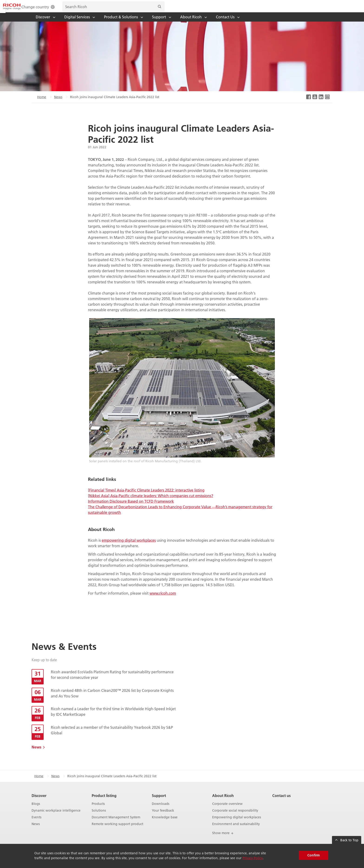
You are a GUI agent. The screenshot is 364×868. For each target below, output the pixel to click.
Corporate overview (227, 810)
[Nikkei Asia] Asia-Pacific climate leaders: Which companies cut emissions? (151, 502)
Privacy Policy (252, 858)
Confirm (314, 855)
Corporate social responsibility (235, 817)
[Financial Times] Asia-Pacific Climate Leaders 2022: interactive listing (146, 496)
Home (42, 103)
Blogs (36, 810)
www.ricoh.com (163, 599)
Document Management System (116, 824)
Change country (203, 10)
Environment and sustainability (236, 830)
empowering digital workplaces (129, 546)
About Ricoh (223, 802)
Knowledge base (165, 824)
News (58, 103)
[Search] (325, 9)
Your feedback (163, 817)
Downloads (161, 810)
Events (36, 824)
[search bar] (279, 9)
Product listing (104, 802)
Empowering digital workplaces (237, 824)
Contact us (281, 802)
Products (98, 810)
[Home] (49, 9)
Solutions (99, 817)
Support (159, 802)
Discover (39, 802)
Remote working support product (117, 830)
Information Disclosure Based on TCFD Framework (131, 507)
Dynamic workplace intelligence (56, 817)
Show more (223, 839)
